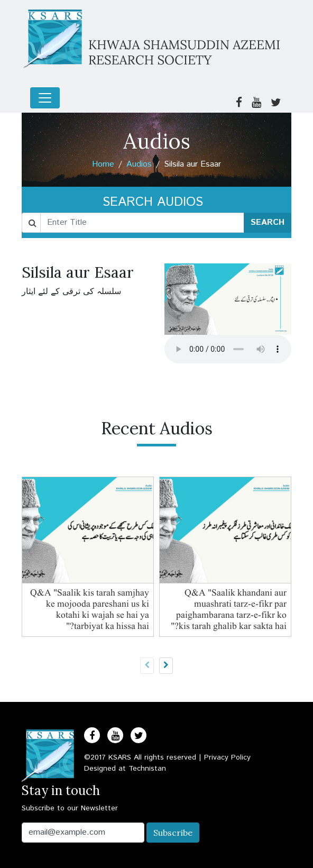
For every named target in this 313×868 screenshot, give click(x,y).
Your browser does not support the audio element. (228, 349)
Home (103, 164)
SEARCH (268, 222)
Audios (139, 164)
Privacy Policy (227, 757)
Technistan (147, 769)
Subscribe (173, 833)
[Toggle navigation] (45, 98)
